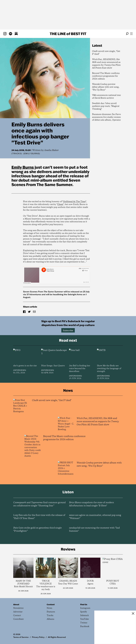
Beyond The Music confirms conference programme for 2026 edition (106, 76)
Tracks (17, 153)
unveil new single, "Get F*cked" (106, 53)
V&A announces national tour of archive (106, 97)
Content (51, 604)
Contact (17, 615)
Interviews (20, 370)
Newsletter (18, 608)
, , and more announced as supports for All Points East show (106, 64)
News (49, 608)
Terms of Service (21, 637)
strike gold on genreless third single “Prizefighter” (37, 529)
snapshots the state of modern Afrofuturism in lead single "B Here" (91, 504)
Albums (50, 619)
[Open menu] (131, 34)
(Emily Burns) (32, 154)
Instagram (85, 608)
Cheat (60, 204)
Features (51, 612)
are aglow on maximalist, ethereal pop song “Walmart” (95, 517)
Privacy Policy (38, 637)
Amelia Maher (51, 150)
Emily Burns (23, 167)
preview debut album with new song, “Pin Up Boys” (106, 87)
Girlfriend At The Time (74, 202)
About (16, 604)
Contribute (18, 619)
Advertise (18, 612)
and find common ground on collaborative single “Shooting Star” (39, 504)
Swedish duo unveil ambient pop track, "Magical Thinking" (106, 106)
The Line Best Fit (68, 34)
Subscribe (68, 330)
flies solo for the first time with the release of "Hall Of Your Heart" (39, 517)
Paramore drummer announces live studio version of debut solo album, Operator (106, 117)
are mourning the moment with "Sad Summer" (94, 529)
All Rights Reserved (57, 637)
